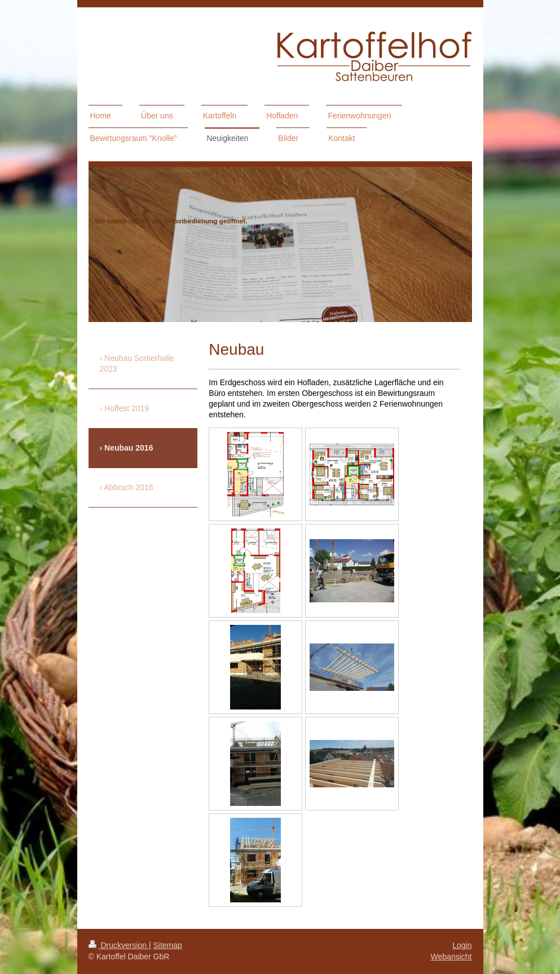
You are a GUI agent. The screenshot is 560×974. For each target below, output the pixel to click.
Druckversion (119, 945)
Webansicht (451, 957)
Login (462, 945)
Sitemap (168, 945)
